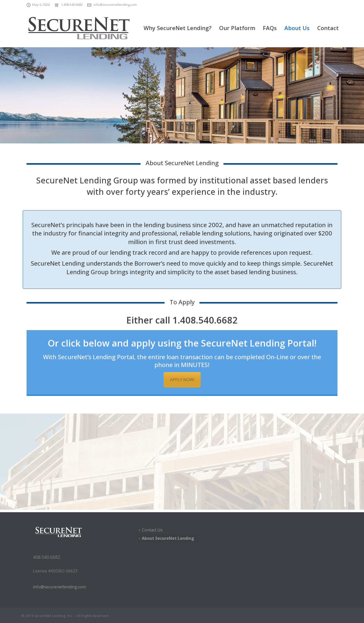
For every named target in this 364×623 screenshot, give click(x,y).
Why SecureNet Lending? (178, 28)
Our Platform (237, 28)
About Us (297, 28)
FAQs (270, 28)
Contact (328, 28)
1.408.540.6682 (72, 5)
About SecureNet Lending (166, 538)
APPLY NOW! (182, 380)
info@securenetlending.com (115, 5)
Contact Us (151, 530)
